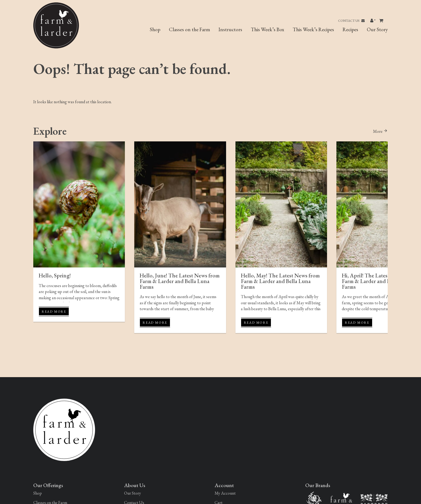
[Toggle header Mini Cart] (382, 21)
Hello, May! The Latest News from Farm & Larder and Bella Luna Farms (280, 281)
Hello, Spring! (55, 275)
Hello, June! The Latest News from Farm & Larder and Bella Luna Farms (180, 281)
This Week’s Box (267, 29)
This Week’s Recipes (313, 29)
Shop (155, 29)
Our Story (377, 29)
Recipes (350, 29)
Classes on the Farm (189, 29)
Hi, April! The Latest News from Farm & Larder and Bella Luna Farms (379, 281)
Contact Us (351, 21)
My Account (225, 493)
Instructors (230, 29)
